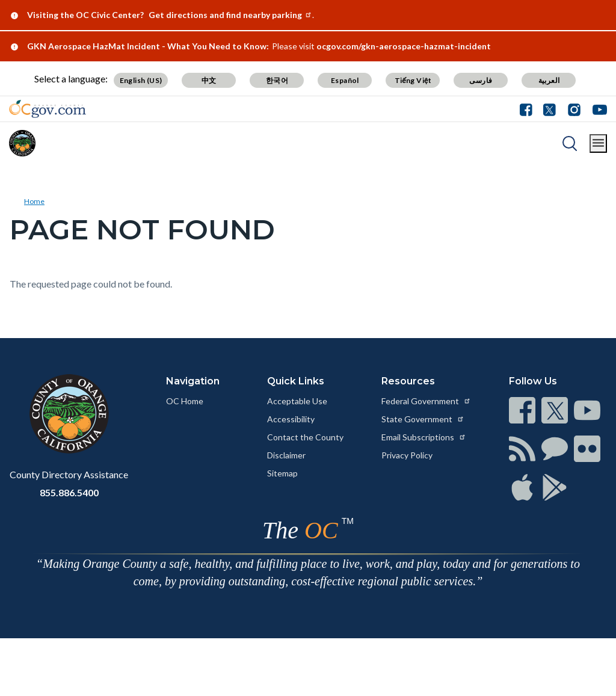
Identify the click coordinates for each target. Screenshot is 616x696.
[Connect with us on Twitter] (550, 109)
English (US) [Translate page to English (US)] (141, 80)
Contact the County (305, 437)
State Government (423, 419)
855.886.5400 (69, 492)
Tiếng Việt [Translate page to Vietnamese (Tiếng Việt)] (413, 80)
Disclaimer (286, 455)
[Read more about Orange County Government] (48, 109)
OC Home (185, 401)
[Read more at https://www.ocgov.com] (69, 414)
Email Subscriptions (424, 437)
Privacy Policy (407, 455)
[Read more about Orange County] (22, 143)
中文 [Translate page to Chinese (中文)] (209, 80)
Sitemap (282, 473)
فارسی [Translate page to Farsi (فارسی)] (481, 80)
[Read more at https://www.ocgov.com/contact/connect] (522, 410)
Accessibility (291, 419)
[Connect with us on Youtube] (597, 109)
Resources (408, 381)
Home (34, 201)
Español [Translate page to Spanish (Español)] (345, 80)
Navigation (193, 381)
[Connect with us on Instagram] (574, 109)
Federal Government (426, 401)
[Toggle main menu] (598, 143)
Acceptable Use (297, 401)
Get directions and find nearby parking (230, 15)
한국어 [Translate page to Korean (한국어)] (277, 80)
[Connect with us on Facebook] (529, 109)
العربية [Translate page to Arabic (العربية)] (549, 80)
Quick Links (296, 381)
